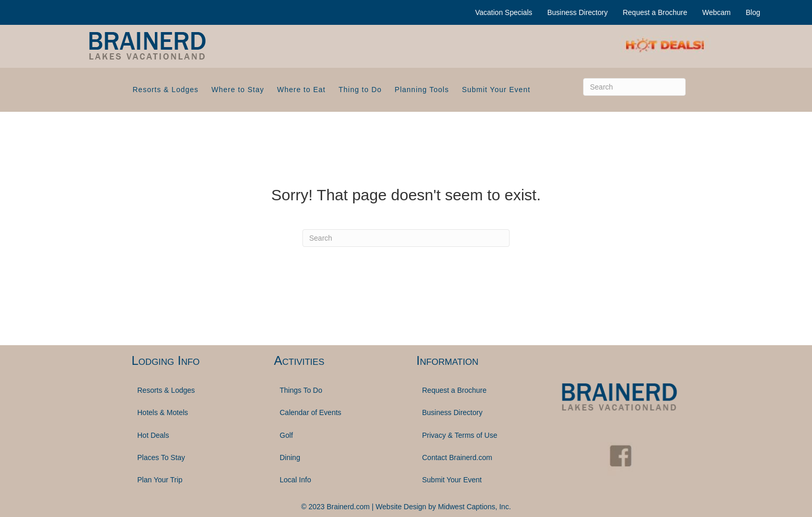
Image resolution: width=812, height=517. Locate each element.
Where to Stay (238, 90)
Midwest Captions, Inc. (475, 507)
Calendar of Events (310, 412)
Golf (286, 435)
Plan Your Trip (160, 480)
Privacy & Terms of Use (460, 435)
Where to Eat (301, 90)
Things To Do (301, 390)
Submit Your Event (496, 90)
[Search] (634, 87)
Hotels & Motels (163, 412)
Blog (753, 12)
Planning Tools (422, 90)
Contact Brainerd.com (457, 457)
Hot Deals (153, 435)
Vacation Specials (504, 12)
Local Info (295, 480)
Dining (290, 457)
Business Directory (578, 12)
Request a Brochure (655, 12)
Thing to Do (360, 90)
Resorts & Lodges (165, 90)
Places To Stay (161, 457)
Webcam (716, 12)
